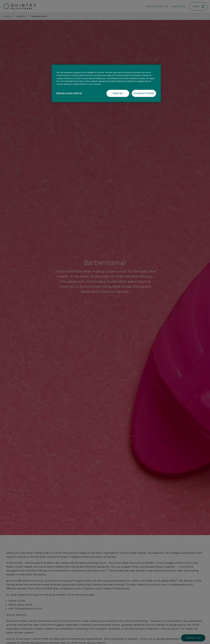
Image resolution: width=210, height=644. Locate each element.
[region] (106, 83)
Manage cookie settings (69, 93)
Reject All (118, 93)
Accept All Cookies (144, 93)
